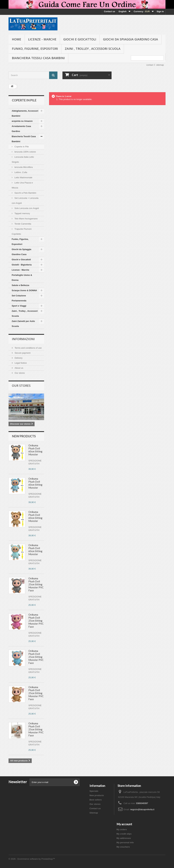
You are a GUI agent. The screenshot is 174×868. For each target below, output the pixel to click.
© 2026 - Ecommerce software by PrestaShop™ (32, 859)
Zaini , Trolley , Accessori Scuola (93, 49)
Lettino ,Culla (21, 172)
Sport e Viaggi (19, 306)
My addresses (124, 838)
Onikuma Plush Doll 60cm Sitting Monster (35, 450)
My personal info (125, 843)
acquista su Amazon (22, 121)
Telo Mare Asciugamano (26, 219)
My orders (122, 829)
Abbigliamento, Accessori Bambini (25, 113)
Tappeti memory (22, 213)
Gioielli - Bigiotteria (22, 265)
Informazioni (23, 339)
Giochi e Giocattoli (80, 39)
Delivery (18, 358)
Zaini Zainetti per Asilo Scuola (23, 324)
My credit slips (124, 834)
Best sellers (96, 800)
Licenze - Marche (42, 39)
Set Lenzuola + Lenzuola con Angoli (25, 201)
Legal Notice (20, 363)
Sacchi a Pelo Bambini (25, 193)
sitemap (160, 65)
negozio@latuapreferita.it (142, 809)
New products (24, 436)
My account (124, 824)
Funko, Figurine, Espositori (35, 49)
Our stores (19, 373)
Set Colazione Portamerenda (19, 298)
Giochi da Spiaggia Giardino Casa (130, 39)
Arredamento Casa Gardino (21, 129)
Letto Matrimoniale (23, 177)
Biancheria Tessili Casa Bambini (38, 58)
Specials (94, 791)
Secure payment (22, 353)
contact (150, 65)
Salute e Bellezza (20, 285)
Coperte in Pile (21, 147)
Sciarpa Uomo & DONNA (24, 290)
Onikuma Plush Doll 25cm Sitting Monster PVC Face (36, 584)
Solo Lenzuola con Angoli (26, 208)
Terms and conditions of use (28, 348)
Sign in (160, 11)
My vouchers (123, 847)
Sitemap (94, 813)
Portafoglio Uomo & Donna (22, 278)
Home (17, 39)
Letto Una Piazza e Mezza (22, 185)
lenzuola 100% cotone (25, 152)
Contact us (109, 11)
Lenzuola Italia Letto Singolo (23, 159)
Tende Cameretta (22, 224)
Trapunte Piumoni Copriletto (22, 231)
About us (19, 368)
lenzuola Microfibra (23, 167)
